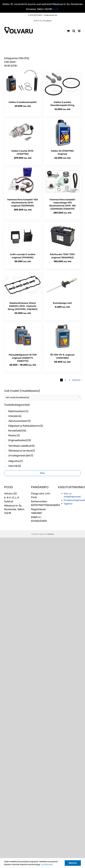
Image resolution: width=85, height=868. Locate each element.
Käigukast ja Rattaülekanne (26, 426)
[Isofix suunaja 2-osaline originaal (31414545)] (23, 236)
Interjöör (15, 416)
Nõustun (73, 863)
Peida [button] (56, 9)
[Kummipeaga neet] (62, 285)
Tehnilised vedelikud (21, 446)
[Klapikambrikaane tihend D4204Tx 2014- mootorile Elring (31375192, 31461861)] (23, 285)
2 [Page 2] (65, 380)
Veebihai (51, 534)
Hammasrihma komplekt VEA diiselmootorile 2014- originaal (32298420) (23, 203)
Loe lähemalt (47, 864)
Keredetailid (17, 431)
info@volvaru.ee (50, 15)
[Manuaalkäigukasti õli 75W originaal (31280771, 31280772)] (23, 337)
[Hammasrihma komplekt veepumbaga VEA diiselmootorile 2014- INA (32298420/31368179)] (62, 181)
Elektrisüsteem (18, 411)
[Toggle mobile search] (74, 31)
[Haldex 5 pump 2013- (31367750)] (23, 133)
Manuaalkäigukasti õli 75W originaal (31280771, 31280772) (23, 358)
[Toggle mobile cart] (68, 31)
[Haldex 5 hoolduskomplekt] (23, 84)
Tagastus (68, 504)
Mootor (14, 435)
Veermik (15, 466)
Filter (42, 473)
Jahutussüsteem (20, 421)
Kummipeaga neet (62, 303)
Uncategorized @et (21, 456)
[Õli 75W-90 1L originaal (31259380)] (62, 337)
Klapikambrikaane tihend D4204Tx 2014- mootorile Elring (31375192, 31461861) (23, 306)
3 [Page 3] (69, 380)
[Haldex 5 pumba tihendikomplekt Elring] (62, 84)
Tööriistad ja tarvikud (22, 451)
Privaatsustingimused (74, 500)
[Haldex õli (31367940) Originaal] (62, 133)
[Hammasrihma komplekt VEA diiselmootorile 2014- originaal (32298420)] (23, 181)
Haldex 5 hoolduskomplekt (23, 102)
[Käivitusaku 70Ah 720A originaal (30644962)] (62, 236)
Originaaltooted (20, 440)
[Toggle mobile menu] (79, 31)
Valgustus (15, 461)
